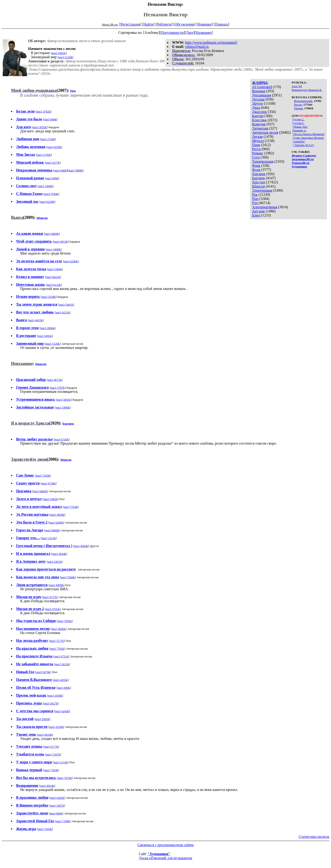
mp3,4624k (45, 735)
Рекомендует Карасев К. (307, 90)
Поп (255, 199)
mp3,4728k (49, 483)
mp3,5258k (49, 297)
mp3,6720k (62, 439)
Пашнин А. (300, 130)
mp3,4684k (52, 234)
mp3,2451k (54, 562)
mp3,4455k (61, 680)
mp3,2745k (48, 139)
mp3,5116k (61, 762)
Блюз (256, 215)
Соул (256, 157)
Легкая (257, 137)
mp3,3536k (56, 727)
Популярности (172, 33)
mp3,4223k (63, 312)
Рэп (255, 203)
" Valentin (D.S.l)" (303, 145)
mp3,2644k (59, 554)
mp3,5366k (55, 269)
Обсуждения (184, 24)
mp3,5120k (66, 57)
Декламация (261, 95)
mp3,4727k (50, 597)
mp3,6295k (57, 798)
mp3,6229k (54, 147)
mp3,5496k (63, 407)
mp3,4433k (36, 320)
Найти (148, 24)
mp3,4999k (56, 585)
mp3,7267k (53, 754)
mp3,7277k (57, 641)
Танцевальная (263, 161)
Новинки (204, 24)
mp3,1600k (46, 186)
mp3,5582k (42, 719)
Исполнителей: (304, 101)
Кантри (258, 116)
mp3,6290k (71, 261)
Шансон (258, 186)
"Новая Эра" (300, 127)
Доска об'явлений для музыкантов (165, 858)
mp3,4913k (61, 242)
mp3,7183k (51, 770)
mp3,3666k (58, 629)
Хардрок (259, 174)
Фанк (256, 166)
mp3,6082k (40, 491)
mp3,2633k (62, 664)
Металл (258, 141)
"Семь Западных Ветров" (308, 138)
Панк (256, 145)
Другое (257, 103)
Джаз (256, 108)
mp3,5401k (66, 305)
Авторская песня (265, 132)
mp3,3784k (51, 194)
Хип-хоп (259, 182)
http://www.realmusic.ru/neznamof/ (211, 42)
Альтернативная (265, 207)
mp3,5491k (59, 53)
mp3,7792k (57, 649)
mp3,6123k (54, 285)
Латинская (260, 128)
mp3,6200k (56, 522)
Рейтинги (164, 24)
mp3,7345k (43, 476)
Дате (190, 33)
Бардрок (258, 178)
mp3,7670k (65, 778)
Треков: (299, 108)
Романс (258, 153)
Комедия (259, 124)
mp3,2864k (48, 328)
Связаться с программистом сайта (166, 845)
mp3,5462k (51, 499)
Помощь (221, 24)
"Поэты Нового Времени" (309, 134)
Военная (259, 91)
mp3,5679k (43, 672)
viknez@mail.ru (197, 47)
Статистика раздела (314, 837)
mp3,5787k (58, 388)
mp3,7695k (65, 621)
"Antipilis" (299, 141)
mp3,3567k (57, 806)
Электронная (262, 190)
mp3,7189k (63, 821)
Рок (255, 195)
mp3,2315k (49, 538)
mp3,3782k (43, 111)
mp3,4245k (62, 711)
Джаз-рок (259, 112)
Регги (256, 149)
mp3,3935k (40, 127)
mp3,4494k (81, 546)
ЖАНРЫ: (260, 83)
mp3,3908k (76, 170)
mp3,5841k (64, 400)
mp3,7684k (68, 577)
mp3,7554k (71, 507)
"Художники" (159, 854)
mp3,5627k (51, 703)
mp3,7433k (45, 829)
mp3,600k (50, 119)
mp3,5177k (51, 747)
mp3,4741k (53, 609)
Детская (258, 99)
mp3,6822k (53, 277)
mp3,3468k (54, 249)
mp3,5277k (53, 163)
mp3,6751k (61, 656)
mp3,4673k (54, 380)
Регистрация (130, 24)
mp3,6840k (52, 530)
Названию (204, 33)
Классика (259, 120)
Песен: (298, 105)
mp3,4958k (57, 515)
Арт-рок (258, 211)
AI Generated (262, 87)
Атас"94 (297, 86)
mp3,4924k (47, 786)
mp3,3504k (55, 696)
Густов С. (298, 119)
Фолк (256, 170)
